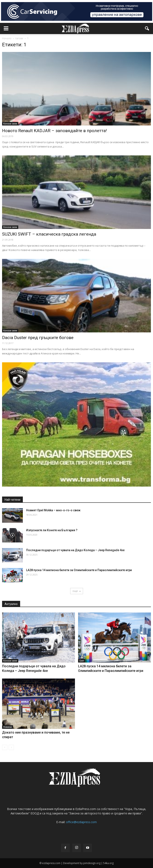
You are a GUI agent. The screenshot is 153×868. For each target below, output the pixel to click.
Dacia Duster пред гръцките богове (38, 338)
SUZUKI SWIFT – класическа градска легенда (49, 234)
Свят (82, 661)
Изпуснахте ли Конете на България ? (52, 530)
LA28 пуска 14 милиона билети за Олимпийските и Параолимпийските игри (79, 570)
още (77, 591)
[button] (147, 28)
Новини (8, 727)
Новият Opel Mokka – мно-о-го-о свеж (53, 510)
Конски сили (10, 124)
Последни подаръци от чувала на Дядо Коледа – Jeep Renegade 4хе (75, 550)
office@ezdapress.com (81, 822)
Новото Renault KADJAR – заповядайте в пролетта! (54, 131)
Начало (7, 38)
